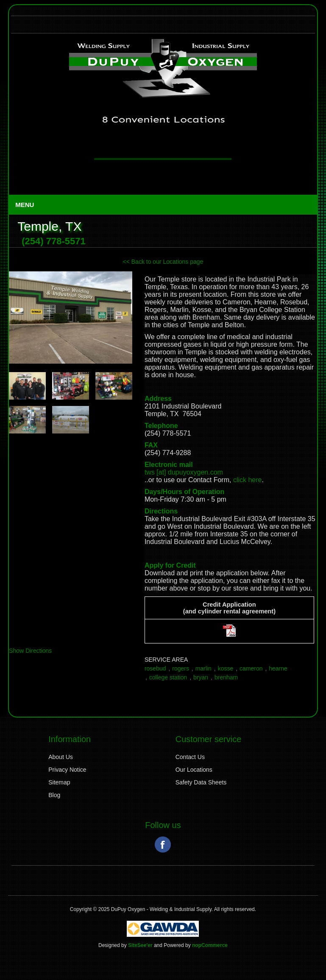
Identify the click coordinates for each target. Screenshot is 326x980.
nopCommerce (210, 945)
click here (248, 480)
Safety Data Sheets (201, 782)
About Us (61, 757)
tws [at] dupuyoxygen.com (184, 472)
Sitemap (59, 782)
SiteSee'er (140, 945)
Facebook (163, 845)
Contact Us (190, 757)
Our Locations (194, 770)
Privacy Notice (67, 770)
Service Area (166, 660)
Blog (54, 795)
